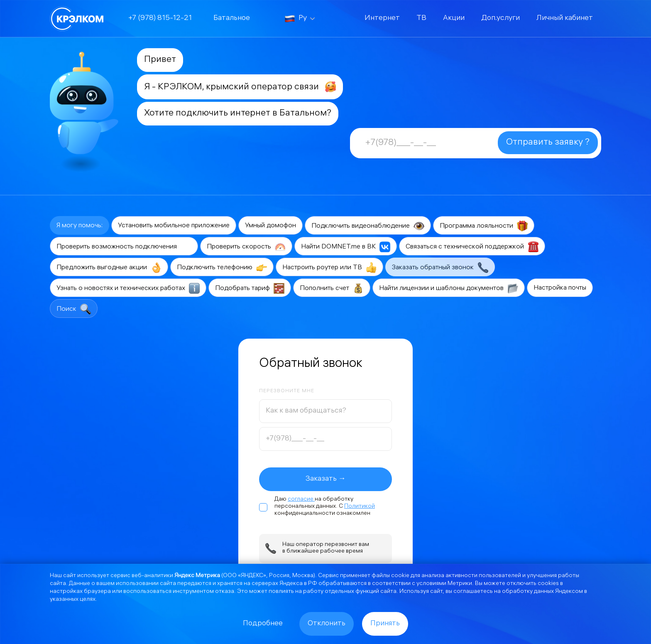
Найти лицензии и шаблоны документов (449, 288)
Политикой (360, 507)
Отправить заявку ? (548, 143)
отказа (225, 592)
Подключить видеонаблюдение (368, 226)
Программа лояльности (484, 226)
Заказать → (326, 479)
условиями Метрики (444, 584)
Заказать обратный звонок (440, 268)
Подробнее (263, 624)
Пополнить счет (332, 288)
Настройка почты (560, 288)
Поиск (74, 309)
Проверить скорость (246, 247)
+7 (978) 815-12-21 (160, 18)
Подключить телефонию (222, 268)
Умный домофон (270, 226)
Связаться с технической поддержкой (472, 247)
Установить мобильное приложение (174, 226)
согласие (301, 500)
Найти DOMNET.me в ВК (346, 247)
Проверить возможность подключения (124, 247)
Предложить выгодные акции (109, 268)
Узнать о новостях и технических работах (128, 288)
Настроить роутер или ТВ (329, 268)
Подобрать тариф (250, 288)
